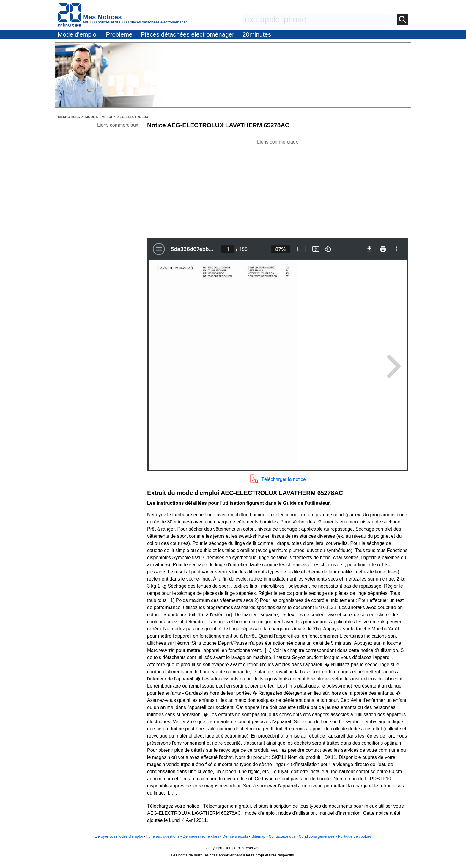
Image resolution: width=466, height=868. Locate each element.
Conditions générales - (318, 836)
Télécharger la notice (283, 479)
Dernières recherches (201, 836)
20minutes (257, 34)
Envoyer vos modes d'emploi (118, 836)
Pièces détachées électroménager (188, 34)
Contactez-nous (282, 836)
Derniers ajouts (235, 836)
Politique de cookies (355, 836)
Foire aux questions (163, 836)
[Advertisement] (278, 187)
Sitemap (258, 836)
